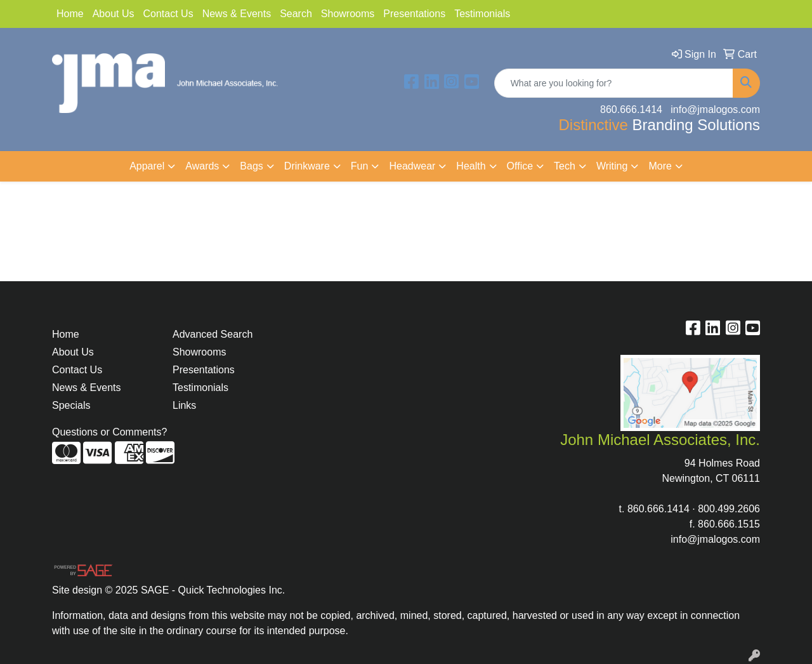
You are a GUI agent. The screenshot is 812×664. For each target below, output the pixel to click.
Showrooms (348, 14)
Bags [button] (251, 166)
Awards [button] (202, 166)
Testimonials (482, 14)
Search (296, 14)
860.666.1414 (658, 509)
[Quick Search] (614, 83)
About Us (114, 14)
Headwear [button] (412, 166)
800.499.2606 (729, 509)
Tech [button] (565, 166)
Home (70, 14)
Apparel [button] (147, 166)
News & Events (237, 14)
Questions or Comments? (109, 432)
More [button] (660, 166)
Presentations (414, 14)
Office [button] (520, 166)
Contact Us (168, 14)
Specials (71, 405)
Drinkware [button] (307, 166)
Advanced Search (213, 334)
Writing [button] (612, 166)
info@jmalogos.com (715, 539)
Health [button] (471, 166)
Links (184, 405)
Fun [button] (360, 166)
